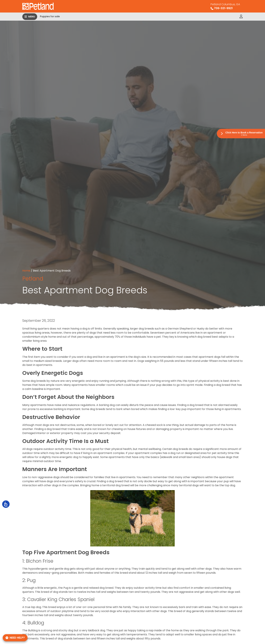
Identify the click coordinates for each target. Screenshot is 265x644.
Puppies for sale (50, 16)
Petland (33, 279)
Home (26, 271)
